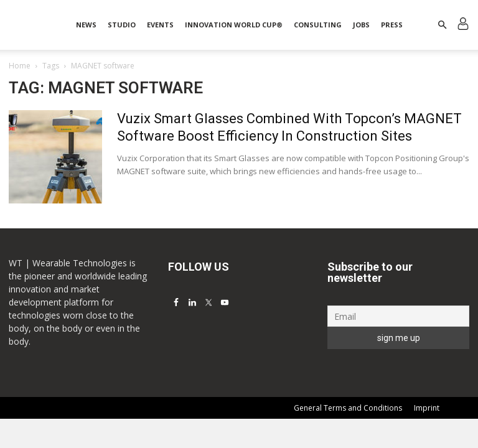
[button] (442, 25)
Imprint (427, 408)
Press (392, 25)
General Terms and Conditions (348, 408)
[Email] (398, 316)
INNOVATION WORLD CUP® (234, 25)
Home (20, 66)
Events (160, 25)
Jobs (361, 25)
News (86, 25)
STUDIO (122, 25)
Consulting (318, 25)
